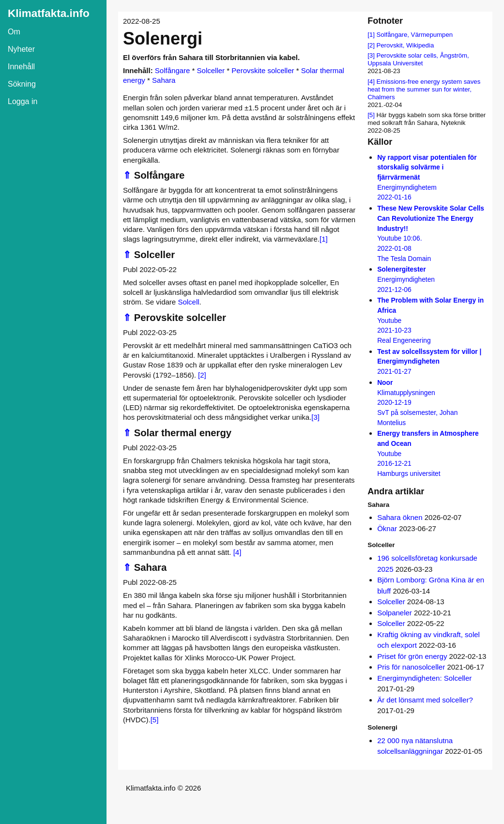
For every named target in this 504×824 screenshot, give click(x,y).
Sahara (164, 80)
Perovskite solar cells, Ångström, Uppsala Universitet (418, 59)
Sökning (22, 84)
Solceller (211, 70)
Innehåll (21, 67)
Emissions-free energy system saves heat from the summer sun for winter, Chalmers (424, 89)
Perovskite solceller (263, 70)
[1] (324, 239)
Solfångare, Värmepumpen (414, 35)
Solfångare (173, 70)
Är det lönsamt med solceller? (425, 700)
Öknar (387, 528)
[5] (155, 720)
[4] (237, 552)
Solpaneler (395, 613)
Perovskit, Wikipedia (405, 45)
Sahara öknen (400, 517)
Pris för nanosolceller (411, 667)
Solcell (188, 302)
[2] (202, 375)
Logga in (23, 101)
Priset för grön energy (412, 656)
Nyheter (21, 49)
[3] (315, 417)
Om (14, 32)
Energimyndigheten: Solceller (424, 678)
